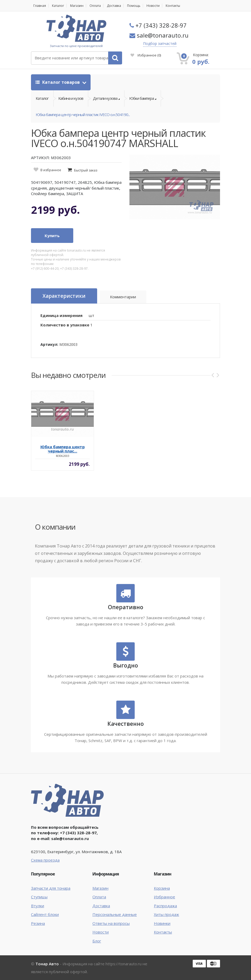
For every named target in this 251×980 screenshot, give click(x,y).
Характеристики (64, 296)
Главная (40, 6)
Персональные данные (115, 914)
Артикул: (49, 344)
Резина (38, 923)
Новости (153, 6)
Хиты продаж (166, 914)
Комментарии (123, 297)
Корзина (162, 888)
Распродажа (165, 906)
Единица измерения (61, 315)
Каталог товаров (58, 82)
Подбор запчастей (160, 43)
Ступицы (39, 897)
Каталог (58, 6)
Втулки (38, 906)
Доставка (114, 6)
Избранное (146, 55)
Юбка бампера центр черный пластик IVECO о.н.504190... (83, 114)
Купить (52, 236)
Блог (97, 941)
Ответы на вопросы (111, 923)
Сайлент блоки (45, 914)
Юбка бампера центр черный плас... (63, 449)
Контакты (173, 6)
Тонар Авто (47, 964)
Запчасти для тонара (51, 888)
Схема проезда (45, 860)
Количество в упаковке (65, 325)
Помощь (134, 6)
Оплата (95, 6)
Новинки (162, 923)
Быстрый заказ (86, 170)
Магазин (77, 6)
